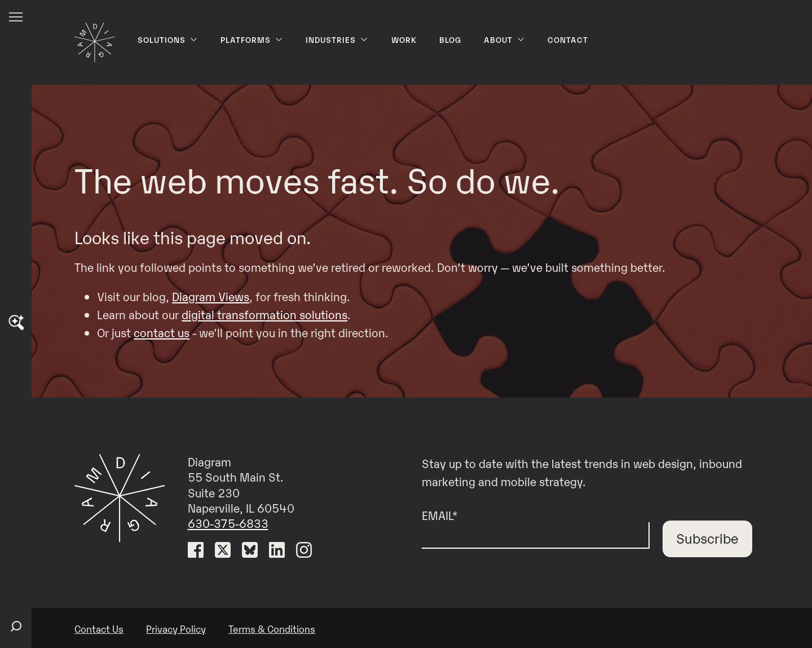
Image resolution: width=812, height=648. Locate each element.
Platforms (252, 39)
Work (404, 39)
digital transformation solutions (264, 314)
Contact (568, 39)
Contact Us (99, 629)
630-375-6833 (228, 523)
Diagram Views (211, 296)
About (504, 39)
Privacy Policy (176, 629)
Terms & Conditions (272, 629)
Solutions (168, 39)
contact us (162, 332)
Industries (337, 39)
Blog (450, 39)
